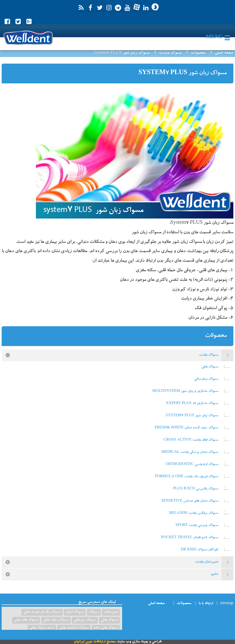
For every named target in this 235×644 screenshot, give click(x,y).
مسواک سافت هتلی (56, 620)
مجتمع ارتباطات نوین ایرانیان (95, 642)
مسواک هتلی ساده (106, 628)
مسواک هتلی (109, 620)
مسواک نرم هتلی (85, 620)
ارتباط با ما (206, 604)
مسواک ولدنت (170, 53)
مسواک (94, 612)
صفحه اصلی (224, 53)
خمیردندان (111, 612)
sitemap (227, 604)
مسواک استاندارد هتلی (74, 628)
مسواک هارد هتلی (26, 620)
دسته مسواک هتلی (42, 628)
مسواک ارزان (75, 612)
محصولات (198, 53)
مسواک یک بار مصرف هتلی (42, 612)
